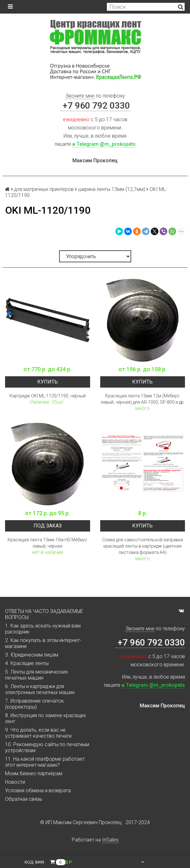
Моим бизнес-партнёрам (34, 773)
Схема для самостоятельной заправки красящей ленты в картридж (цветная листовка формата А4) (143, 546)
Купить (48, 382)
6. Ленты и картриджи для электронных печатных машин (40, 689)
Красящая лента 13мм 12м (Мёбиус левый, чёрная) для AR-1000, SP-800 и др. (143, 399)
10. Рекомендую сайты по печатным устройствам (47, 747)
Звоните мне (80, 96)
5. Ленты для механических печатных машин (37, 675)
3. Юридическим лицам (32, 655)
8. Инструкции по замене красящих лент (46, 718)
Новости (15, 782)
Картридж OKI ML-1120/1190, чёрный (48, 396)
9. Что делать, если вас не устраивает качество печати (38, 733)
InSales (110, 840)
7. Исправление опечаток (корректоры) (34, 704)
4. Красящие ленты (27, 663)
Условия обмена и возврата (38, 791)
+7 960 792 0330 (95, 106)
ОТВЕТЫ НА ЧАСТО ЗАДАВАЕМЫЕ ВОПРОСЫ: (44, 614)
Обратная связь (24, 799)
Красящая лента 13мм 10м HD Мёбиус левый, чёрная (47, 543)
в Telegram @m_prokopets (104, 144)
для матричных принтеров (44, 189)
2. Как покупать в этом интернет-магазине (43, 643)
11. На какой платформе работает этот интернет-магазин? (45, 762)
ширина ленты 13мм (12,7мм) (112, 189)
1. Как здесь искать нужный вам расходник (43, 629)
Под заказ (48, 526)
